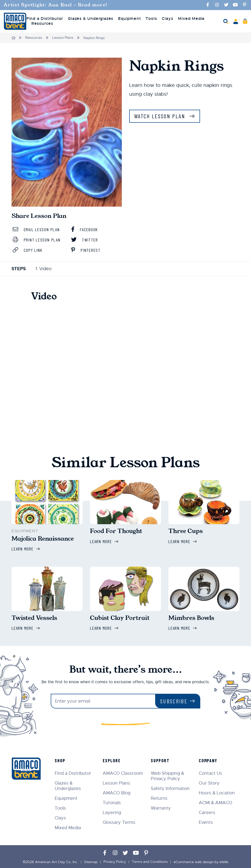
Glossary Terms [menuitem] (120, 822)
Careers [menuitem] (207, 812)
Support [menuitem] (161, 760)
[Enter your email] (103, 700)
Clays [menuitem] (167, 19)
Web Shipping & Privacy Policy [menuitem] (168, 775)
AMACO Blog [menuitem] (117, 792)
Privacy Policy (115, 861)
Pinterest (87, 250)
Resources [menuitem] (42, 24)
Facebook (85, 229)
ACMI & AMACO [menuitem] (216, 802)
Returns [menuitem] (160, 798)
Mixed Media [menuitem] (191, 19)
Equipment (25, 531)
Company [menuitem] (208, 760)
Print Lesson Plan (38, 240)
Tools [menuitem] (151, 19)
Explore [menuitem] (112, 760)
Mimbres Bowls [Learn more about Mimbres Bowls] (191, 617)
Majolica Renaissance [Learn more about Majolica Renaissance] (43, 538)
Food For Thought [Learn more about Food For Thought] (116, 531)
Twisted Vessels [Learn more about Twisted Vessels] (34, 617)
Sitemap (91, 861)
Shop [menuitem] (61, 760)
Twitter (85, 240)
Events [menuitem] (206, 822)
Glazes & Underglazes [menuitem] (91, 19)
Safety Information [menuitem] (171, 788)
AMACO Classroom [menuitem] (124, 773)
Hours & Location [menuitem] (217, 792)
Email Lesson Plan (38, 229)
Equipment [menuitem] (129, 19)
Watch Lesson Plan (161, 116)
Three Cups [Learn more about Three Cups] (186, 531)
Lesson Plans (63, 38)
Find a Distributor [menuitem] (45, 19)
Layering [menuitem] (113, 812)
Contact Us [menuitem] (211, 773)
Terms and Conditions (150, 861)
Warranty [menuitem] (161, 807)
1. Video (44, 268)
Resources (34, 38)
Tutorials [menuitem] (113, 802)
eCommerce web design (194, 861)
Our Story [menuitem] (209, 782)
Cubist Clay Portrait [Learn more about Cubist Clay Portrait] (120, 617)
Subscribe (173, 700)
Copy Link (28, 250)
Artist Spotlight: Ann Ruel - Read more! (57, 5)
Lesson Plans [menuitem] (117, 782)
